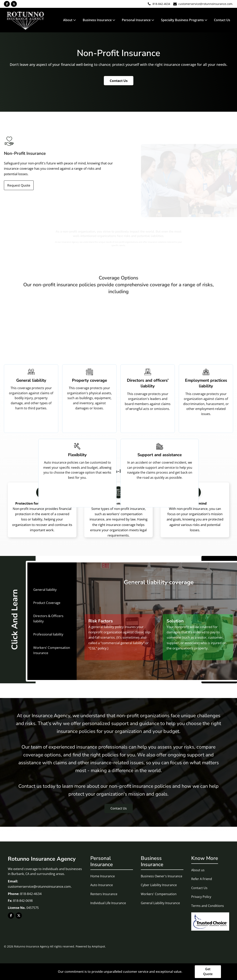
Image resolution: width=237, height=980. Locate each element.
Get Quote (208, 972)
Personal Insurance (138, 20)
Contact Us (222, 20)
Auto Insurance (102, 885)
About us (198, 870)
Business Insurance (99, 20)
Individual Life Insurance (108, 903)
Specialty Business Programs (184, 20)
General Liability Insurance (160, 903)
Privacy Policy (201, 897)
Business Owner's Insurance (162, 876)
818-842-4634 (161, 4)
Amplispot (98, 946)
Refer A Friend (202, 879)
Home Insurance (103, 876)
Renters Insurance (104, 894)
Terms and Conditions (208, 906)
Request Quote (19, 185)
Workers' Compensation (159, 894)
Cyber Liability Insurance (159, 885)
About (70, 20)
